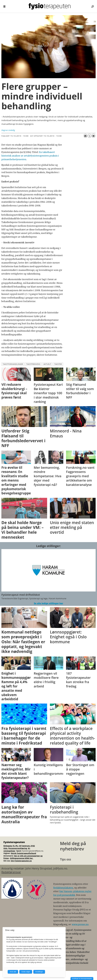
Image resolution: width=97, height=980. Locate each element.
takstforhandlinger (13, 364)
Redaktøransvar (11, 872)
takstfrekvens (33, 364)
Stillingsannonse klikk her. (22, 858)
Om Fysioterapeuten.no (21, 861)
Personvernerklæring (18, 848)
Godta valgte (26, 972)
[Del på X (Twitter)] (89, 136)
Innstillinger (39, 972)
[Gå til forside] (50, 6)
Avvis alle (13, 972)
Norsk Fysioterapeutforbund (23, 853)
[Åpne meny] (4, 6)
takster (58, 364)
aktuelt (47, 364)
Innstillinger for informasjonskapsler (82, 979)
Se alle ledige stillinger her (48, 603)
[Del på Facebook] (85, 136)
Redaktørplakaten (63, 888)
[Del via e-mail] (93, 136)
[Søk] (93, 6)
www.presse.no (80, 924)
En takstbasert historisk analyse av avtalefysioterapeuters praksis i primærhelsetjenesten (30, 156)
